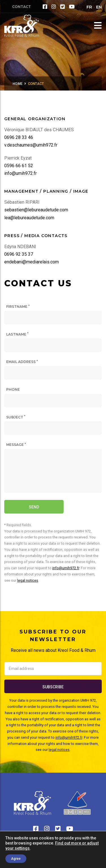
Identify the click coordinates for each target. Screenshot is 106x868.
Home (18, 84)
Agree (16, 859)
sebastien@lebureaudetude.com (36, 210)
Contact (21, 7)
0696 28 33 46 (19, 137)
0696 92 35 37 (19, 254)
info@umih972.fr (20, 173)
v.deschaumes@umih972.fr (31, 145)
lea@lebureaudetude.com (29, 218)
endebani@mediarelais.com (32, 262)
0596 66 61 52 (19, 166)
